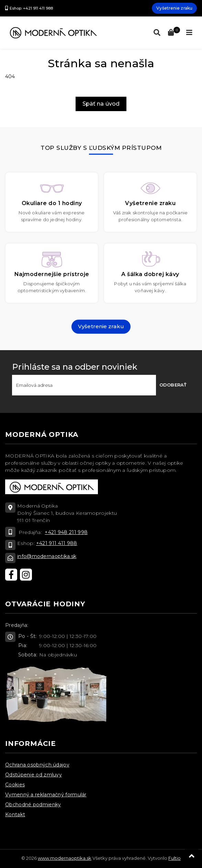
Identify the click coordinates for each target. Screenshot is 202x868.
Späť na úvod (101, 104)
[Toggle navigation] (189, 33)
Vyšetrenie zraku (174, 8)
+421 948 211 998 (66, 532)
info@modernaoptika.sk (47, 556)
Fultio (175, 858)
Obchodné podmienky (33, 805)
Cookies (15, 785)
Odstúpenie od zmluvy (33, 775)
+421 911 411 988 (57, 543)
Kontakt (15, 815)
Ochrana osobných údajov (37, 765)
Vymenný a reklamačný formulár (46, 795)
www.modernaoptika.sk (65, 858)
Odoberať (173, 385)
